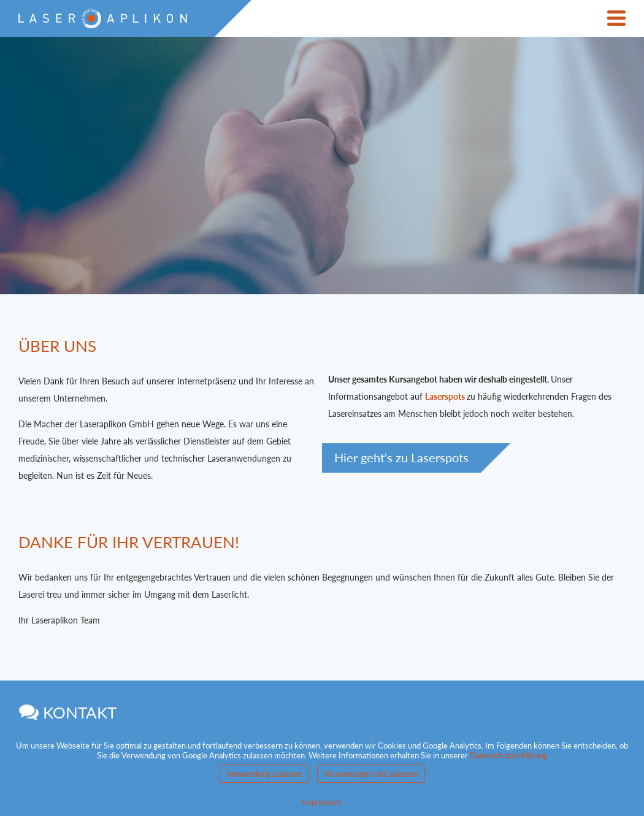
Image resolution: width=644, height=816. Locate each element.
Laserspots (445, 396)
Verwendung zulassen (264, 774)
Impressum (322, 802)
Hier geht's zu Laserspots (401, 458)
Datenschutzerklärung (508, 755)
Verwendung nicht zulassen (371, 774)
